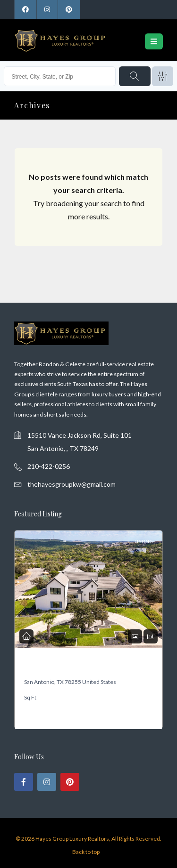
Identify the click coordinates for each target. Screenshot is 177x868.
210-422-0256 (49, 466)
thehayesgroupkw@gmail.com (72, 484)
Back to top (86, 852)
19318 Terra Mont (45, 667)
